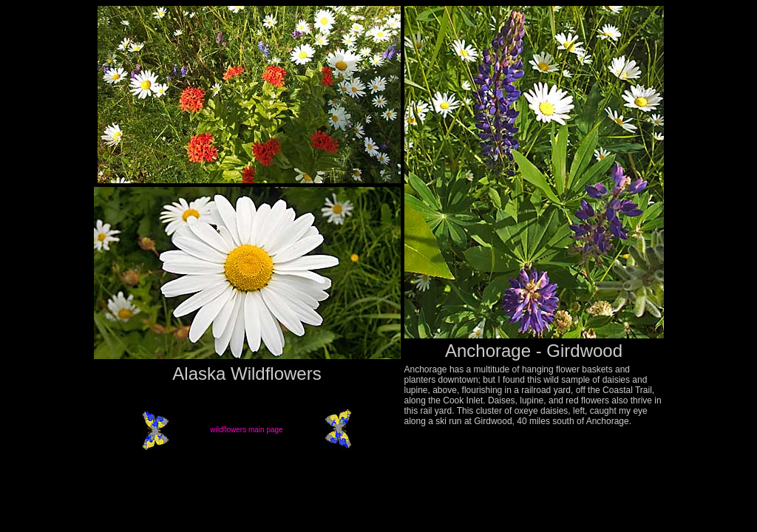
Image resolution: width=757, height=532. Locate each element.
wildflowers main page (246, 430)
